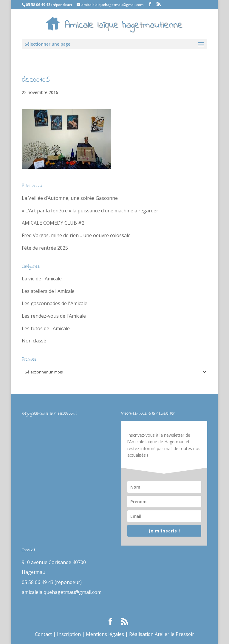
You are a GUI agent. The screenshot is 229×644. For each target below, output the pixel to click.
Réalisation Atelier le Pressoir (162, 634)
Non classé (34, 341)
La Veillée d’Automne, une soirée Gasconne (70, 198)
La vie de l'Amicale (42, 279)
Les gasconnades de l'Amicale (55, 303)
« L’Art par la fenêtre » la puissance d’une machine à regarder (90, 211)
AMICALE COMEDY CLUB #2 (53, 223)
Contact (43, 634)
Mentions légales (105, 634)
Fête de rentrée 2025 (45, 248)
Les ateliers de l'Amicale (48, 291)
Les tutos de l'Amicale (46, 328)
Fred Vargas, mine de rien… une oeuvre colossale (76, 235)
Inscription (69, 634)
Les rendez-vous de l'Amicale (54, 316)
